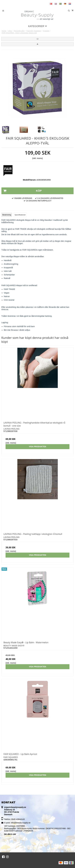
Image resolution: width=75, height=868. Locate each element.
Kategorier (37, 26)
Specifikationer (20, 215)
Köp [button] (22, 191)
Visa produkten (38, 447)
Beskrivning (7, 215)
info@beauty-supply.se (21, 823)
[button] (37, 39)
